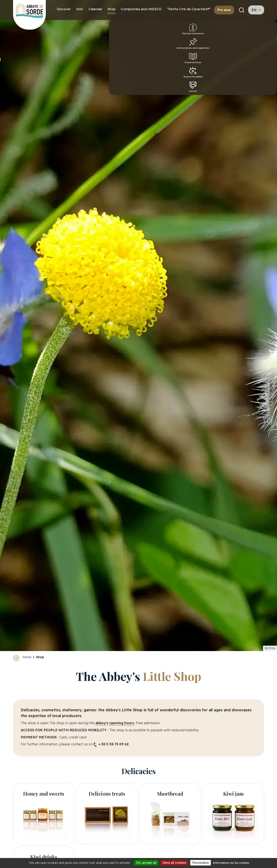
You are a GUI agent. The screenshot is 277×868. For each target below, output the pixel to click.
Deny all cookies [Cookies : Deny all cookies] (174, 863)
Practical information (267, 33)
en (255, 10)
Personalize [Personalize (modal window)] (201, 863)
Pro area (224, 10)
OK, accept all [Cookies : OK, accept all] (146, 863)
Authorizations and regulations (267, 52)
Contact (267, 101)
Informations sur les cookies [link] (231, 863)
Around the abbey (267, 85)
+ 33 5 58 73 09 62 (114, 744)
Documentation (268, 69)
